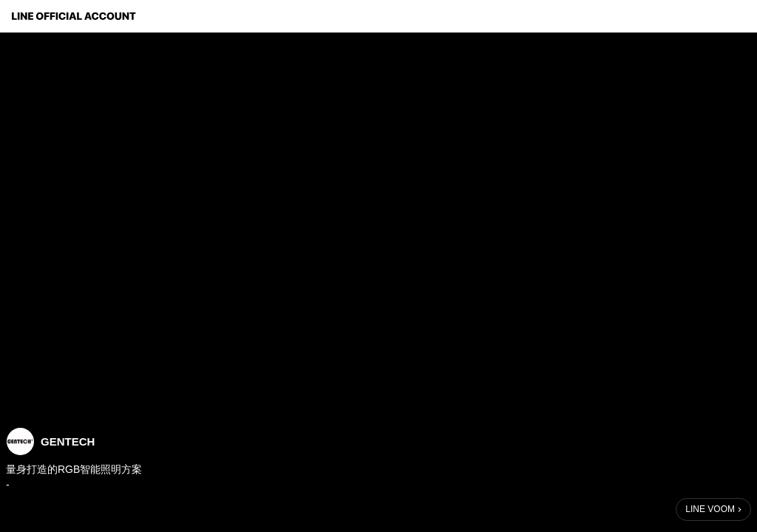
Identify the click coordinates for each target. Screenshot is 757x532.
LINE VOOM (710, 509)
